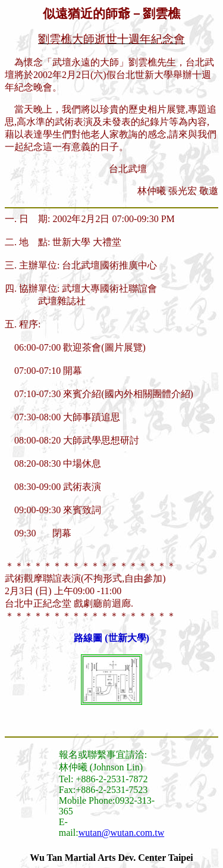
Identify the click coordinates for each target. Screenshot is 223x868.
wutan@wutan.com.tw (121, 833)
